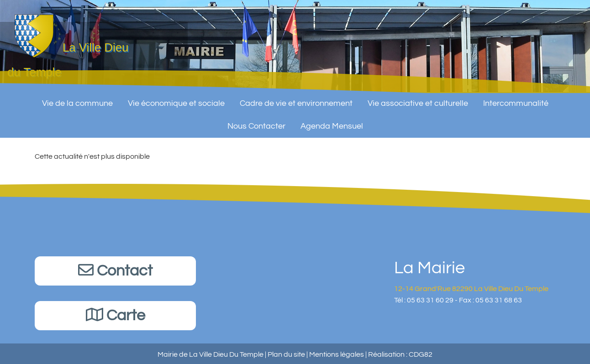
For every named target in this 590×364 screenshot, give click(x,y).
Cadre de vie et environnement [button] (296, 100)
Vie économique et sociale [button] (176, 100)
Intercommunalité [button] (516, 100)
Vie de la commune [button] (77, 100)
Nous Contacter (256, 123)
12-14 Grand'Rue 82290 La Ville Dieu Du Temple (471, 289)
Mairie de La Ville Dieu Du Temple (211, 354)
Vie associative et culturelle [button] (418, 100)
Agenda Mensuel (332, 123)
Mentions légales (337, 354)
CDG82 (421, 354)
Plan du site (286, 354)
